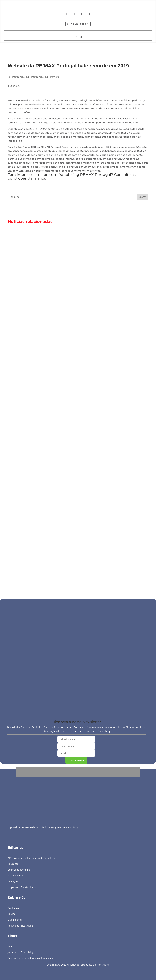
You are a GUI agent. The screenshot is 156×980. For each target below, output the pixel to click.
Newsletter (79, 24)
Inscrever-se (76, 760)
